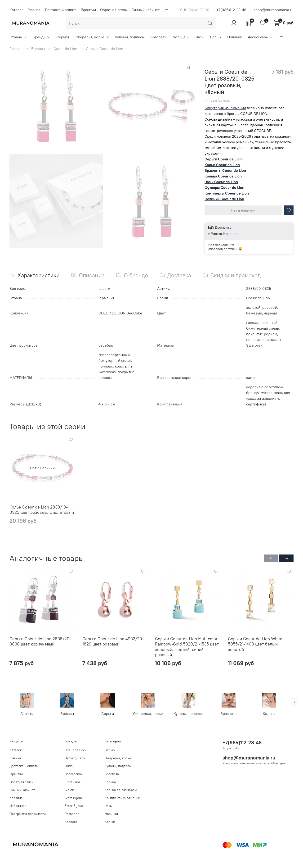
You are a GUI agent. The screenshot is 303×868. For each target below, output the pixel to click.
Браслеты (159, 37)
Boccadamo (73, 774)
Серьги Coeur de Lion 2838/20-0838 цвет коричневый (40, 641)
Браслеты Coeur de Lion (225, 170)
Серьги (63, 37)
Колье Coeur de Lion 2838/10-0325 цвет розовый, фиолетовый (42, 510)
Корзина (16, 798)
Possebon (72, 814)
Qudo (69, 766)
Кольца (181, 37)
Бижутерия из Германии (225, 108)
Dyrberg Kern (75, 758)
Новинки (235, 37)
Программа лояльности (28, 814)
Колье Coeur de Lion (222, 165)
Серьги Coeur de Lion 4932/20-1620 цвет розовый (113, 641)
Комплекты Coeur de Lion (227, 193)
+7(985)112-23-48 (231, 10)
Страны (18, 37)
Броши (216, 37)
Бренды (42, 37)
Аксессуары (260, 37)
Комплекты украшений (122, 798)
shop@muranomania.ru (274, 10)
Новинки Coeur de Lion (224, 199)
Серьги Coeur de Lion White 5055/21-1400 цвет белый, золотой (255, 644)
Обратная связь (114, 10)
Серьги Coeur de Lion (105, 49)
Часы (200, 37)
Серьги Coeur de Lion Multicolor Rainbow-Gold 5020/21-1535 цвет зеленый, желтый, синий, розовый (187, 647)
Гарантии (88, 10)
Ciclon (69, 790)
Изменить (231, 234)
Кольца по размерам (121, 790)
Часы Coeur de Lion (221, 182)
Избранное (18, 806)
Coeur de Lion (65, 49)
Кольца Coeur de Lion (223, 176)
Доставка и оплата (61, 10)
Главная (34, 10)
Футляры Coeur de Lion (224, 187)
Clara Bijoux (74, 798)
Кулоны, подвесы (130, 37)
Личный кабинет (145, 10)
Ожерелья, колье (92, 37)
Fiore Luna (73, 782)
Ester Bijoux (74, 806)
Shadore (71, 822)
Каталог (16, 10)
